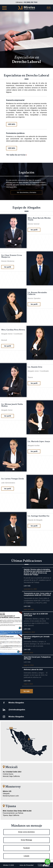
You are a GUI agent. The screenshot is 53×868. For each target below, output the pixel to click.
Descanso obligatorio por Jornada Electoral (37, 637)
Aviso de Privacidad (26, 865)
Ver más (27, 691)
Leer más (27, 586)
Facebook (26, 848)
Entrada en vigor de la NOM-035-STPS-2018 (36, 615)
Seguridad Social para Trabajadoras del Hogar (37, 658)
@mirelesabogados (17, 710)
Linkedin (26, 856)
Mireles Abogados (16, 703)
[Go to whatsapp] (48, 862)
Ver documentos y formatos (26, 192)
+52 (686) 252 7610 (30, 2)
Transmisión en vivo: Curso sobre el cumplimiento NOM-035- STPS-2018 (37, 594)
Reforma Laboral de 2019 (33, 670)
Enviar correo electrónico (26, 832)
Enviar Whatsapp (26, 840)
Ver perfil (34, 230)
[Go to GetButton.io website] (48, 866)
